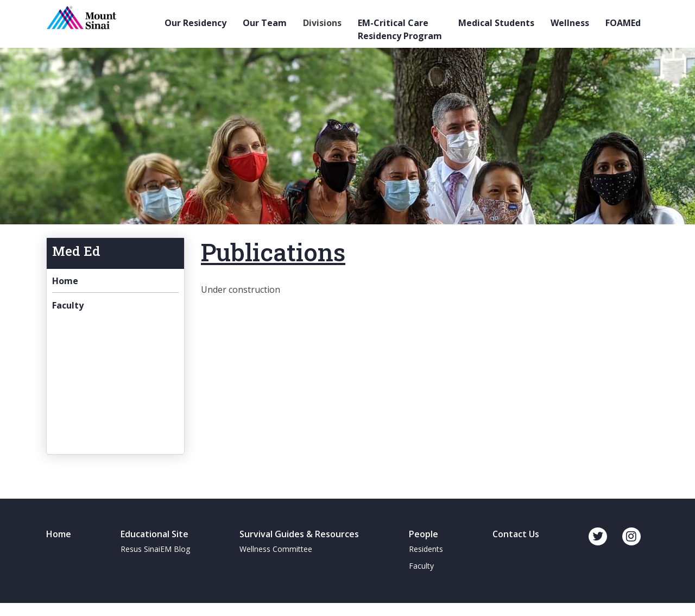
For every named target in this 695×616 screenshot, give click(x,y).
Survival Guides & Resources (299, 534)
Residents (426, 549)
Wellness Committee (276, 549)
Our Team (265, 23)
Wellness (570, 23)
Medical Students (496, 23)
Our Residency (195, 23)
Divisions (322, 23)
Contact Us (516, 534)
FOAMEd (623, 23)
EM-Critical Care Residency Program (400, 29)
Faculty (68, 305)
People (424, 534)
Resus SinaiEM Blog (155, 549)
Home (65, 281)
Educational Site (154, 534)
